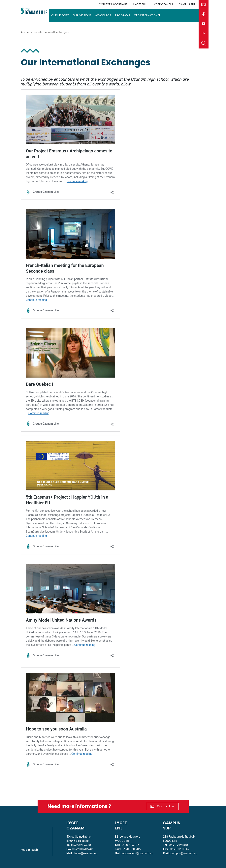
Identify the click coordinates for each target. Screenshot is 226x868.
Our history (60, 15)
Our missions (82, 15)
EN (204, 33)
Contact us (162, 806)
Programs (123, 15)
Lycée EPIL (140, 4)
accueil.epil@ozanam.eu (138, 853)
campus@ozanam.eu (184, 853)
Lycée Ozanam (163, 4)
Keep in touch (29, 850)
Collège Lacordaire (113, 4)
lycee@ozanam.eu (86, 853)
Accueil (25, 32)
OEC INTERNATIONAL (147, 15)
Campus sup (187, 4)
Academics (103, 15)
